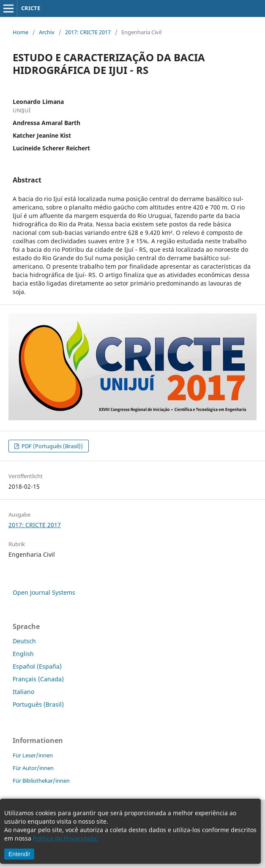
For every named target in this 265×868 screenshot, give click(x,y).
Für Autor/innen (33, 768)
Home (20, 32)
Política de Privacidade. (66, 838)
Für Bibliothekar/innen (41, 781)
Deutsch (24, 641)
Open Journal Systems (44, 592)
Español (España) (37, 666)
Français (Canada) (38, 679)
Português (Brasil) (38, 704)
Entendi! (19, 854)
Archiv (47, 32)
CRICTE (31, 8)
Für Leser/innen (33, 755)
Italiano (23, 692)
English (23, 654)
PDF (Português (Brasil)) (52, 446)
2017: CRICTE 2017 (88, 32)
